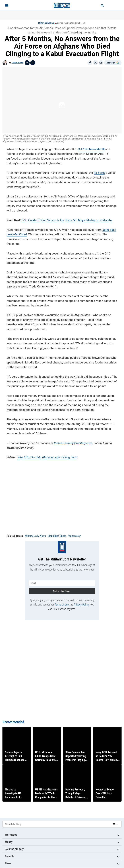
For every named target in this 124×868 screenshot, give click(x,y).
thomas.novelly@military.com (73, 443)
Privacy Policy (81, 604)
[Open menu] (7, 6)
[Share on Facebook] (90, 63)
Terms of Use (62, 604)
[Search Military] (56, 824)
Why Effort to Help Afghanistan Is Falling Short (48, 457)
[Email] (101, 63)
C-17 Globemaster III (91, 149)
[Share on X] (95, 63)
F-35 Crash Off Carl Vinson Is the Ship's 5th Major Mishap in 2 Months (67, 220)
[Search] (101, 6)
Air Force (99, 173)
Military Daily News (46, 23)
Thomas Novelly (18, 63)
